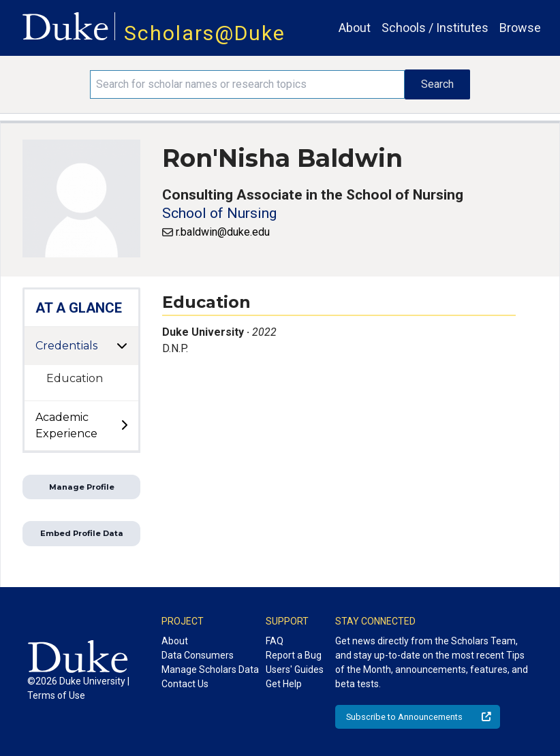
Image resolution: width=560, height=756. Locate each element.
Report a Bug (294, 655)
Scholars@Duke (205, 33)
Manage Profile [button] (82, 487)
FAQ (275, 641)
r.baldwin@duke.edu (223, 232)
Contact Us (185, 684)
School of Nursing (219, 213)
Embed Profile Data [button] (82, 533)
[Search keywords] (247, 84)
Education (75, 378)
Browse (520, 28)
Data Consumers (198, 655)
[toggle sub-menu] (124, 426)
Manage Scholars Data (210, 670)
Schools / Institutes (435, 28)
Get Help (284, 684)
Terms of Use (56, 695)
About (355, 28)
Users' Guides (295, 670)
